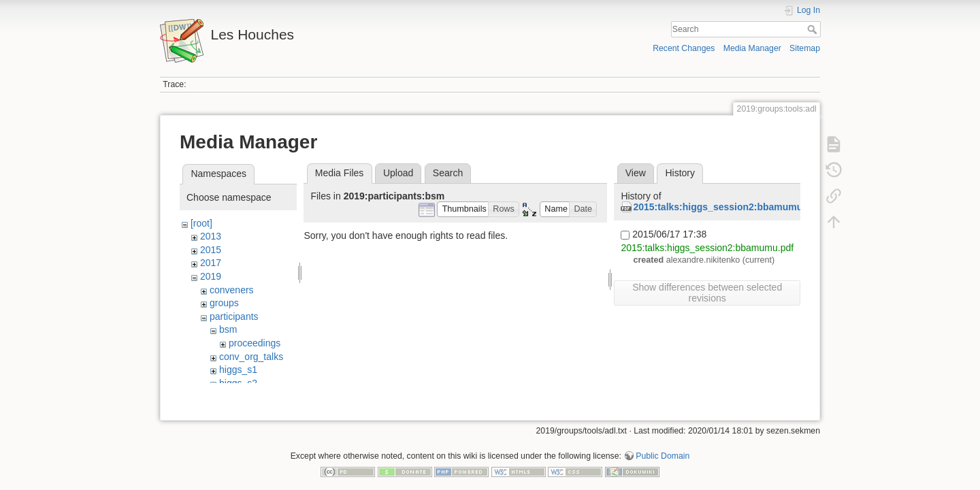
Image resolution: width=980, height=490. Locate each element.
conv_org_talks (251, 357)
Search (814, 29)
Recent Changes (684, 48)
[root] (201, 223)
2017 (211, 263)
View (636, 173)
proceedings (255, 343)
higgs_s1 (238, 370)
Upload (398, 173)
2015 (211, 250)
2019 (211, 276)
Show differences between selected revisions (707, 293)
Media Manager (752, 48)
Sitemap (805, 48)
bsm (228, 329)
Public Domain (663, 445)
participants (234, 316)
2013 (211, 236)
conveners (232, 290)
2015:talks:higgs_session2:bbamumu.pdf (726, 207)
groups (224, 303)
